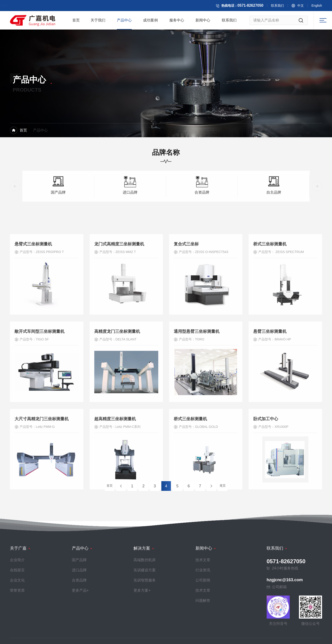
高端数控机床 (145, 627)
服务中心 (177, 22)
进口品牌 (130, 209)
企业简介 (17, 627)
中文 (305, 6)
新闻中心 (203, 22)
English (321, 6)
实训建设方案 (145, 637)
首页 (76, 22)
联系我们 (282, 6)
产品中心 (124, 22)
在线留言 (17, 637)
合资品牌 (202, 209)
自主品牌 (274, 209)
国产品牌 (58, 209)
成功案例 (150, 22)
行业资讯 (203, 637)
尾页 (200, 486)
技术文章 (203, 627)
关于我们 (98, 22)
